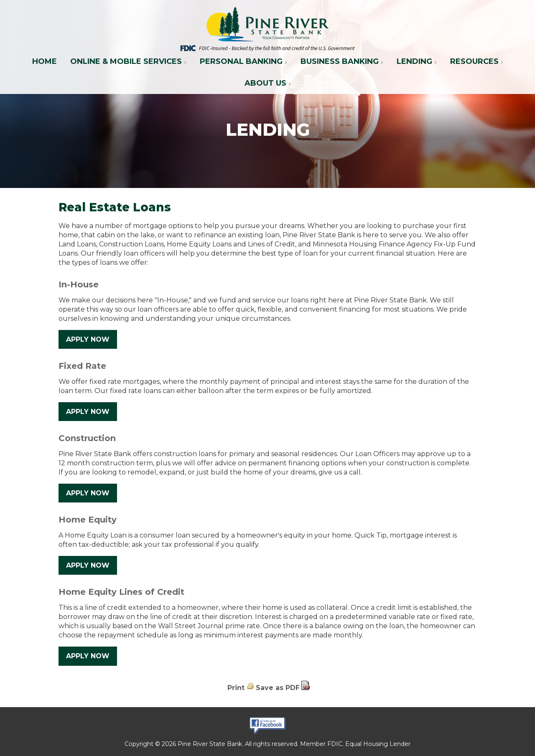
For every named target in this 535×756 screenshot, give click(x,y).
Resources (474, 61)
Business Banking (340, 61)
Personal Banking (241, 61)
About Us (265, 83)
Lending (414, 61)
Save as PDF (278, 688)
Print (236, 688)
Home (45, 61)
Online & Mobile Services (126, 61)
